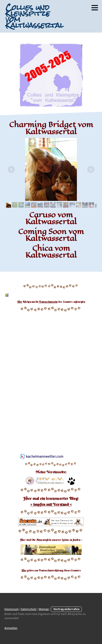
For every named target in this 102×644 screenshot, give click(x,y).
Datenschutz (29, 609)
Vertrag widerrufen (66, 609)
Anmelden (11, 628)
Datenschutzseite (48, 302)
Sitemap (44, 609)
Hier (20, 302)
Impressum (12, 609)
